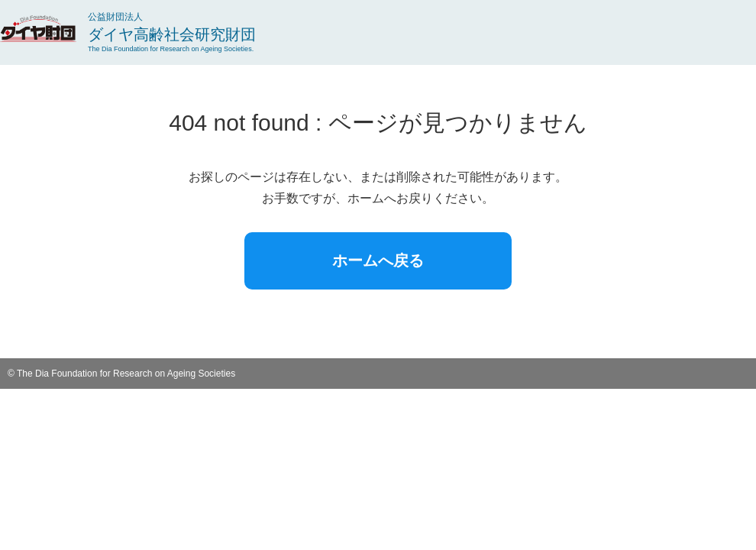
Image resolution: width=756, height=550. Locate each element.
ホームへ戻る (378, 260)
